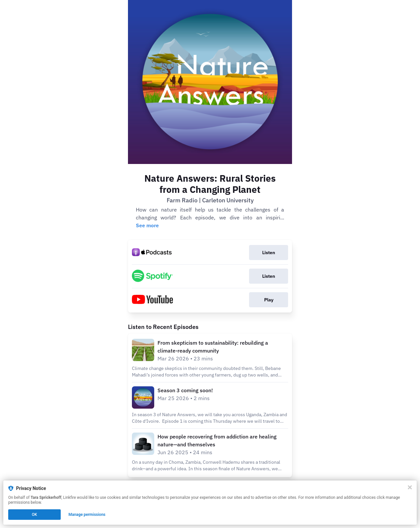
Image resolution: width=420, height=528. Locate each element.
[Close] (410, 487)
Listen (269, 253)
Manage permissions (87, 515)
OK (34, 515)
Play (269, 300)
